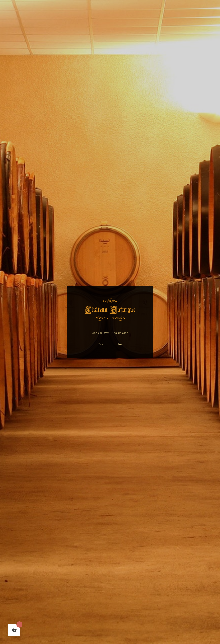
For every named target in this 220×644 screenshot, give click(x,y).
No (120, 344)
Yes (100, 344)
